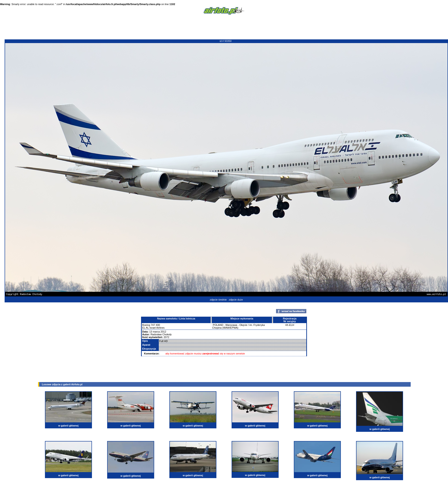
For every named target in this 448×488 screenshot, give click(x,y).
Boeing (146, 325)
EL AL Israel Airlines (153, 328)
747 (153, 325)
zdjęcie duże (236, 300)
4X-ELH (290, 325)
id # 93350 (225, 41)
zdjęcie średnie (218, 300)
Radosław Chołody (161, 334)
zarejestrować (211, 354)
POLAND (218, 325)
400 (158, 325)
